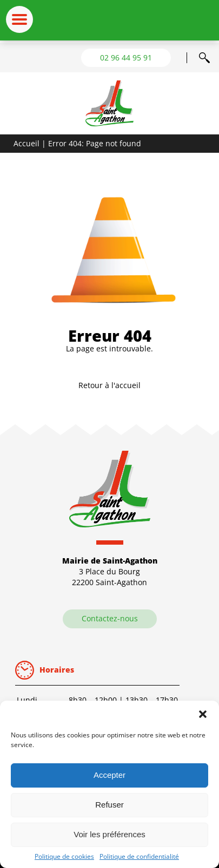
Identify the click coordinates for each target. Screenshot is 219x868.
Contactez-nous (110, 618)
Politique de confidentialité (139, 856)
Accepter (109, 775)
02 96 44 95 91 (126, 57)
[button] (203, 714)
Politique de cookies (64, 856)
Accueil (26, 143)
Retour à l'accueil (109, 385)
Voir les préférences (109, 834)
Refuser (109, 805)
